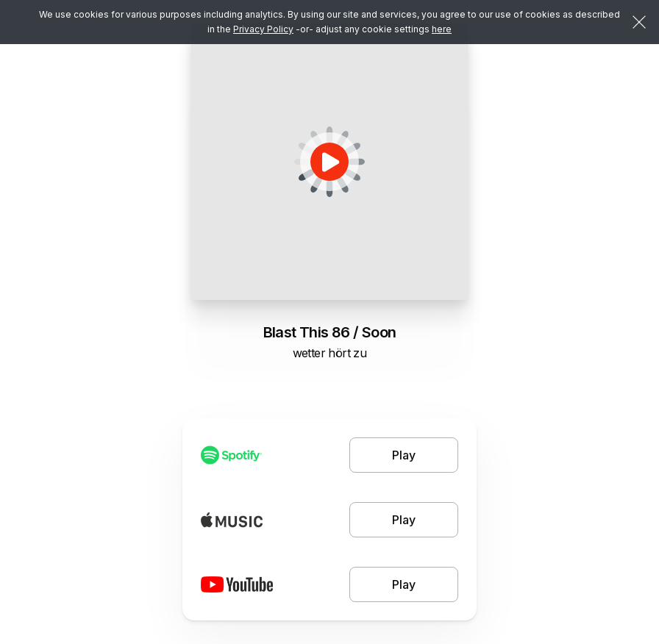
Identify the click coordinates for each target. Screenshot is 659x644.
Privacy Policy (263, 29)
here (442, 29)
